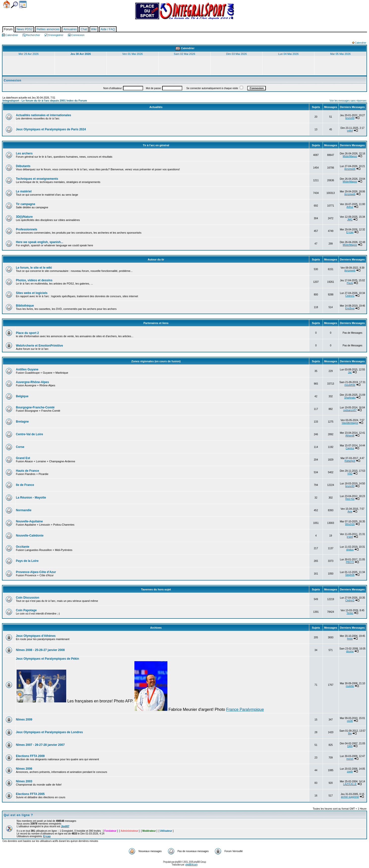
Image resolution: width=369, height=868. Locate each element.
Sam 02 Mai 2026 (184, 54)
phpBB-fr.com (191, 865)
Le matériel (24, 191)
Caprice (350, 448)
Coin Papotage (26, 610)
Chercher (14, 5)
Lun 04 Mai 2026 (288, 54)
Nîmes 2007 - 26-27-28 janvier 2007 (40, 745)
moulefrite (350, 385)
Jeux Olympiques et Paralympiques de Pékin (47, 659)
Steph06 (350, 575)
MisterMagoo (350, 156)
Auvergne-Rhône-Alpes (32, 382)
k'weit (350, 537)
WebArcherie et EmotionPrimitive (39, 346)
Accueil (7, 4)
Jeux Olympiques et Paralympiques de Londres (49, 732)
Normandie (24, 510)
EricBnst (350, 308)
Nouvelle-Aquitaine (29, 521)
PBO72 (350, 562)
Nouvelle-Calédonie (30, 536)
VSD (350, 474)
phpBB (178, 862)
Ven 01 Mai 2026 (133, 54)
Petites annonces (48, 29)
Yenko (350, 613)
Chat (84, 29)
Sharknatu (350, 398)
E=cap (350, 232)
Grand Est (23, 458)
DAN (350, 746)
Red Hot (350, 499)
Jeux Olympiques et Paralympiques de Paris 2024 (51, 129)
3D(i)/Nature (24, 217)
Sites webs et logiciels (32, 293)
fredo (350, 639)
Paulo (350, 283)
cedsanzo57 (350, 410)
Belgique (22, 396)
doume (350, 651)
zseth (350, 772)
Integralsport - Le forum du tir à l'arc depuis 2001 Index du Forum (45, 101)
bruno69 (350, 118)
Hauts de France (27, 471)
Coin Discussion (28, 598)
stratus (350, 550)
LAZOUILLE (350, 784)
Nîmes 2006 (24, 769)
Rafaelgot (350, 461)
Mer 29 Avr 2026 (29, 54)
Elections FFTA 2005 (30, 794)
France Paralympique (245, 709)
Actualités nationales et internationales (44, 115)
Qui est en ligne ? (18, 815)
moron (350, 759)
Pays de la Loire (27, 561)
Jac (350, 372)
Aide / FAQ (108, 29)
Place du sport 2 (27, 333)
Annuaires (70, 29)
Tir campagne (26, 204)
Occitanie (23, 547)
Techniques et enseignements (37, 179)
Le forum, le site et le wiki (34, 268)
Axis (350, 512)
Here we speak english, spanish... (40, 242)
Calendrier (23, 4)
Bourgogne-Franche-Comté (35, 407)
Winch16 (350, 524)
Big (350, 734)
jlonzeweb (350, 169)
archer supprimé (350, 797)
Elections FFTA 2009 (30, 756)
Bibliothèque (25, 306)
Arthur (350, 207)
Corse (20, 447)
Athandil (350, 436)
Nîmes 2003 (24, 781)
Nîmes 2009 (24, 720)
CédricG (350, 296)
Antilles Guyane (27, 369)
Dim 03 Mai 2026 (236, 54)
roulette (350, 686)
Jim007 (65, 826)
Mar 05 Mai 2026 (340, 54)
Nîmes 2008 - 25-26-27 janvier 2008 (40, 650)
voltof (350, 131)
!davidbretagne (350, 423)
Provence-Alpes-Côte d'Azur (36, 572)
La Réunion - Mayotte (31, 498)
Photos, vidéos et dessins (34, 280)
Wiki (94, 29)
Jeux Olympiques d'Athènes (36, 636)
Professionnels (27, 229)
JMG (350, 220)
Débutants (23, 166)
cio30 (350, 721)
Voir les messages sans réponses (348, 101)
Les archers (24, 153)
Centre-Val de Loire (29, 434)
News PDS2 (25, 29)
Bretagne (22, 422)
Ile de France (25, 485)
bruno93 (350, 486)
